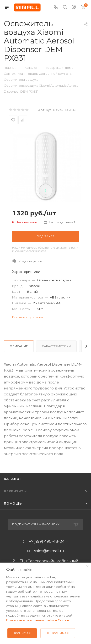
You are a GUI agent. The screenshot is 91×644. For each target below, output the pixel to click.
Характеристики (56, 346)
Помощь (13, 503)
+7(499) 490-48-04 (47, 542)
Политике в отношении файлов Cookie (38, 620)
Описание (19, 346)
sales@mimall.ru (49, 551)
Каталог (13, 479)
